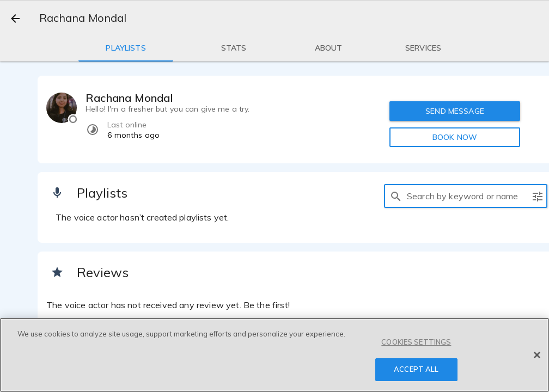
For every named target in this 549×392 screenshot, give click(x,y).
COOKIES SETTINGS (416, 342)
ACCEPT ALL (416, 369)
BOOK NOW (455, 137)
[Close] (537, 355)
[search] (396, 196)
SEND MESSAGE (455, 111)
